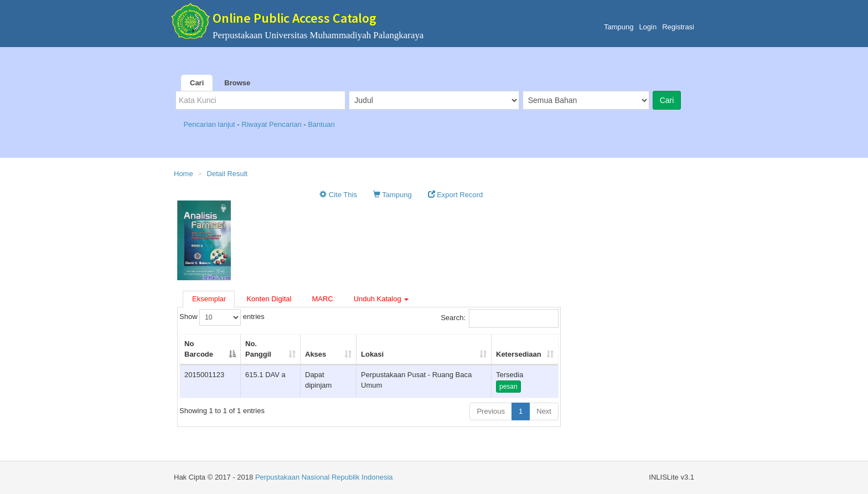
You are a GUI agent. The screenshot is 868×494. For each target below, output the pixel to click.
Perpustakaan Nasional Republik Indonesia (324, 477)
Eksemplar (209, 299)
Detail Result (228, 174)
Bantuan (321, 124)
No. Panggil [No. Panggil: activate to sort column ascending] (258, 349)
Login (648, 27)
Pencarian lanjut (210, 124)
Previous (491, 411)
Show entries (222, 317)
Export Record (456, 195)
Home (184, 174)
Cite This (338, 195)
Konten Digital (269, 299)
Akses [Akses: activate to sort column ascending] (316, 354)
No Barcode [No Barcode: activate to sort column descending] (199, 349)
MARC (322, 299)
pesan (508, 387)
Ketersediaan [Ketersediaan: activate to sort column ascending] (519, 354)
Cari (197, 83)
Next (544, 411)
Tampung (619, 27)
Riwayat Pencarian (272, 124)
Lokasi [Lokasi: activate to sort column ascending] (372, 354)
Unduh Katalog (381, 299)
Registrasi (678, 27)
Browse (237, 83)
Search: (500, 318)
